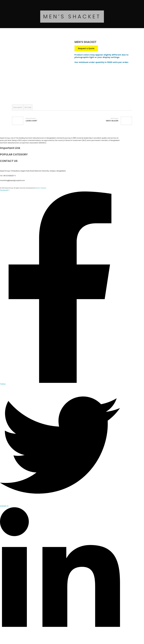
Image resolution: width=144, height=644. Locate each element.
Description (18, 107)
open (66, 44)
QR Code (28, 107)
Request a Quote (86, 48)
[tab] (18, 107)
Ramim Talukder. (41, 188)
